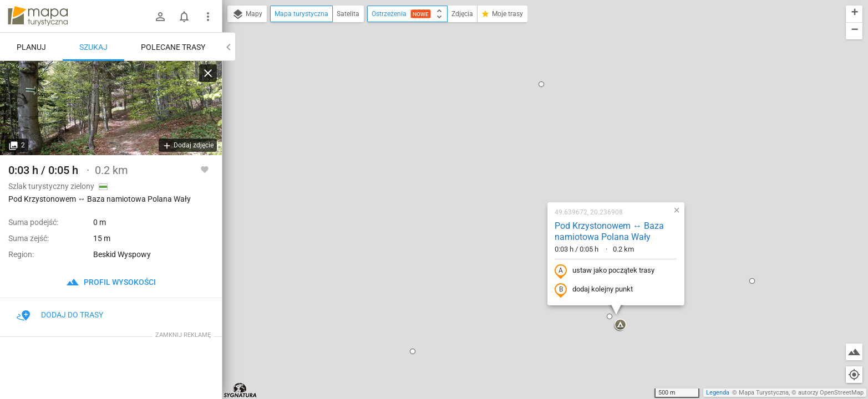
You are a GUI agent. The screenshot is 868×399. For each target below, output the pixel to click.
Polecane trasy (173, 47)
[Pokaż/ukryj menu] (208, 17)
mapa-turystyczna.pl (38, 16)
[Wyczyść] (208, 73)
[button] (341, 232)
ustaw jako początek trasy (533, 151)
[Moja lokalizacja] (854, 375)
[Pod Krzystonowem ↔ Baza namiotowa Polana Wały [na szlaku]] (111, 108)
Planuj (31, 47)
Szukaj (93, 47)
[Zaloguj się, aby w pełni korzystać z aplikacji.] (205, 169)
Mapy (247, 14)
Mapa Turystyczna (764, 393)
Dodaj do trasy (60, 315)
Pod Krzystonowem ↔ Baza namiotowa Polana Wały (538, 112)
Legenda (718, 393)
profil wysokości (111, 282)
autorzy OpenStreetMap (831, 393)
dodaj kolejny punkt (522, 170)
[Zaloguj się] (160, 17)
